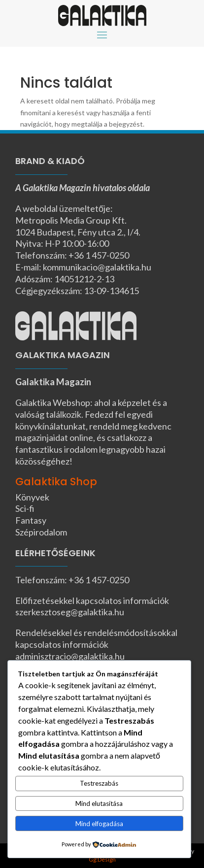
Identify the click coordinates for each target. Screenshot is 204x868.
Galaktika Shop (56, 482)
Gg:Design (102, 859)
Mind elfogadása (99, 824)
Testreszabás (99, 783)
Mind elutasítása (99, 803)
